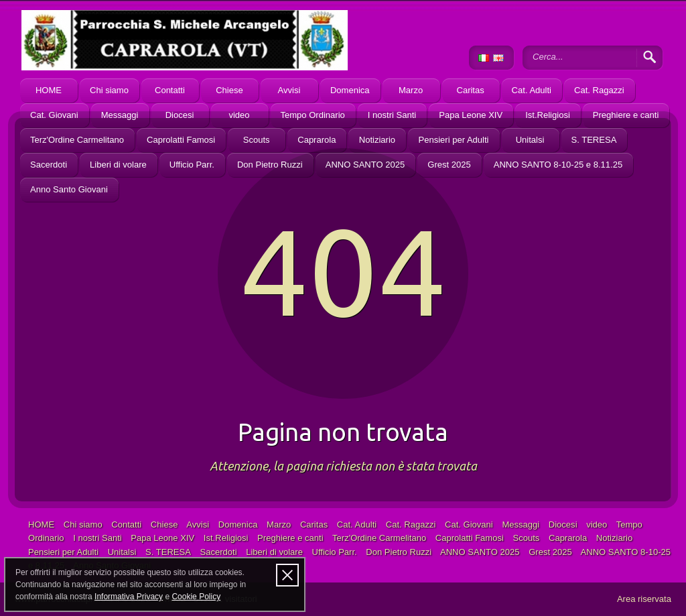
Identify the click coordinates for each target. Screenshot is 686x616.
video (239, 115)
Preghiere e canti (626, 115)
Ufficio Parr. (192, 165)
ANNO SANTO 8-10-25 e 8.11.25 (558, 165)
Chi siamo (109, 90)
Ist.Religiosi (548, 115)
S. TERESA (594, 140)
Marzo (411, 90)
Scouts (257, 140)
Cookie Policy (196, 597)
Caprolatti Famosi (181, 140)
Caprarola (317, 140)
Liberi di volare (118, 165)
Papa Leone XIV (471, 115)
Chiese (229, 90)
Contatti (170, 90)
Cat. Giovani (54, 115)
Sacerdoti (49, 165)
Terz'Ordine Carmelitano (77, 140)
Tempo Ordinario (313, 115)
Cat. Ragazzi (599, 90)
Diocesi (180, 115)
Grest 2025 (449, 165)
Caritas (470, 90)
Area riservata (644, 599)
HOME (49, 90)
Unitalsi (530, 140)
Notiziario (377, 140)
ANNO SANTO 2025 (365, 165)
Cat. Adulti (532, 90)
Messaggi (120, 115)
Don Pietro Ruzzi (270, 165)
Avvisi (289, 90)
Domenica (350, 90)
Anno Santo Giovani (69, 189)
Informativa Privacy (129, 597)
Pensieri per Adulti (453, 140)
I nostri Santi (392, 115)
